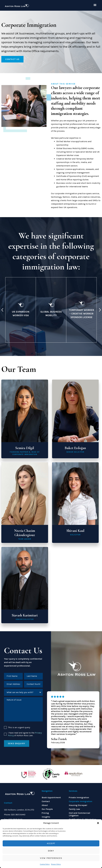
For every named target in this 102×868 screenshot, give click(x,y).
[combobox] (23, 692)
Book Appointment (51, 797)
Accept (51, 843)
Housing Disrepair (78, 805)
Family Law (74, 809)
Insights (46, 817)
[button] (98, 823)
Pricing (45, 813)
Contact (46, 801)
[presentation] (2, 310)
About (45, 805)
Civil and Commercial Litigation (79, 814)
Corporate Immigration (80, 801)
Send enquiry (17, 743)
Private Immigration (79, 797)
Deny (51, 851)
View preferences (51, 858)
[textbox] (21, 692)
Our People (47, 809)
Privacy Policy (56, 864)
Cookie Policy (45, 864)
